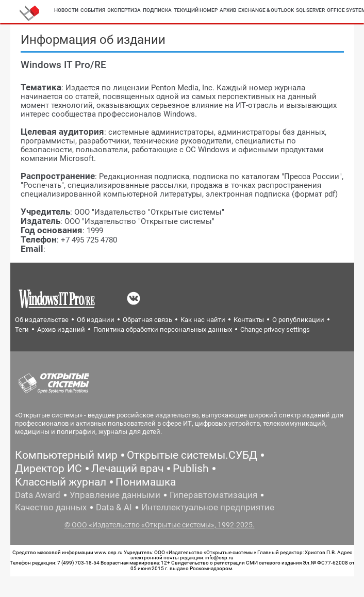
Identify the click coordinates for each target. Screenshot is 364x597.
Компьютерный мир (66, 455)
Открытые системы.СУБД (192, 455)
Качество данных (51, 507)
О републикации (298, 320)
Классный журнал (61, 482)
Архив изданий (61, 329)
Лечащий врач (127, 469)
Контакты (249, 320)
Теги (22, 329)
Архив (228, 10)
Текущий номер (196, 10)
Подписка (157, 10)
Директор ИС (48, 469)
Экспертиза (124, 10)
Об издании (96, 320)
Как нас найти (203, 320)
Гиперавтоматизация (213, 495)
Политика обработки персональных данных (163, 329)
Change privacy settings (275, 329)
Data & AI (114, 507)
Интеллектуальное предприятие (208, 507)
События (93, 10)
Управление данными (115, 495)
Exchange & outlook (266, 10)
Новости (66, 10)
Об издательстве (42, 320)
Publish (191, 469)
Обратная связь (147, 320)
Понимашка (146, 482)
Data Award (38, 495)
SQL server (310, 10)
